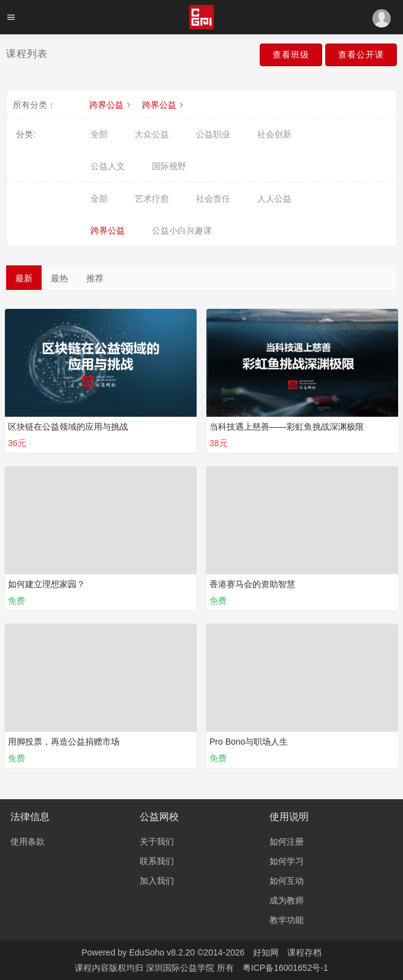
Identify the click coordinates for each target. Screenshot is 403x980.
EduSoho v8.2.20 (162, 952)
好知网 (266, 952)
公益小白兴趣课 (182, 230)
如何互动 (287, 881)
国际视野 (169, 166)
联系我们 (157, 861)
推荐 (95, 278)
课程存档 (304, 952)
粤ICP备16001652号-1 (285, 968)
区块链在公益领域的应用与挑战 (68, 427)
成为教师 (287, 900)
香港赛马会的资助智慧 (252, 584)
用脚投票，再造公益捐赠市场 (64, 742)
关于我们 (157, 841)
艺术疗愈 (152, 199)
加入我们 (157, 881)
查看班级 (291, 55)
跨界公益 (111, 105)
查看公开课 (361, 55)
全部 (99, 134)
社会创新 (274, 134)
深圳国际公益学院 (181, 968)
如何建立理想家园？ (47, 584)
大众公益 (152, 134)
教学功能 (287, 920)
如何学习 (287, 861)
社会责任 (213, 199)
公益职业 (213, 134)
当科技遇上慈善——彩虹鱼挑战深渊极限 (287, 427)
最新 (24, 278)
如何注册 (287, 841)
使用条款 (28, 841)
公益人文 (108, 166)
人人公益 (274, 199)
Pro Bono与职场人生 (249, 742)
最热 (59, 278)
